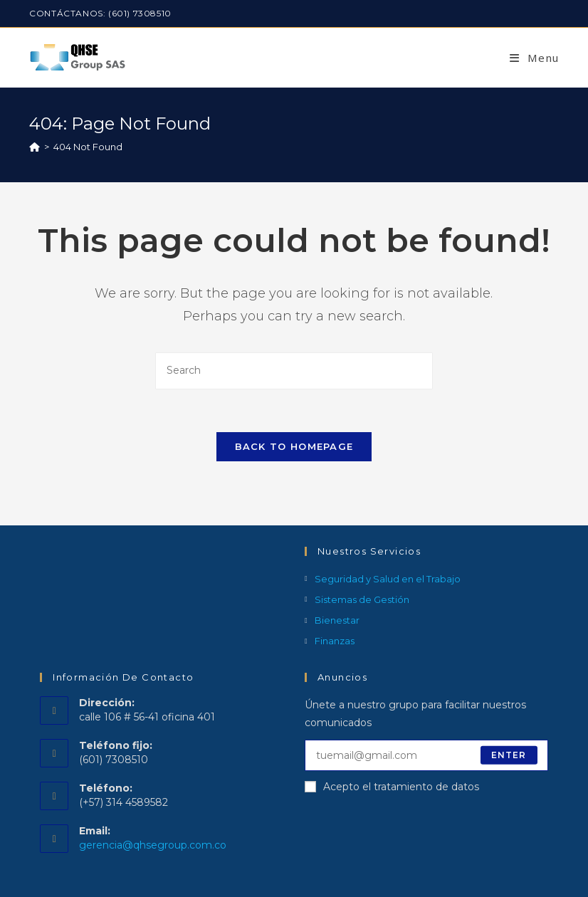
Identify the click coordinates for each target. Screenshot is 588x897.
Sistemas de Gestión (362, 599)
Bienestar (337, 620)
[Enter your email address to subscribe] (426, 755)
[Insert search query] (294, 371)
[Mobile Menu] (534, 58)
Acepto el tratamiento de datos (392, 787)
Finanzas (335, 641)
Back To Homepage (294, 446)
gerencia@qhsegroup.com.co (153, 845)
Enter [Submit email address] (509, 755)
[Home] (35, 147)
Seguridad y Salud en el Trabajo (388, 579)
